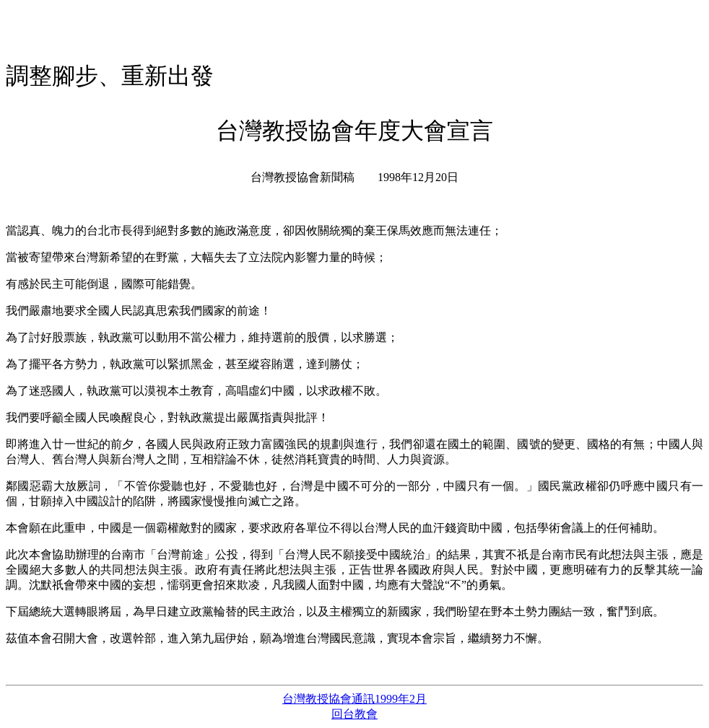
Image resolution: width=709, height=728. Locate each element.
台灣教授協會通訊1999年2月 (354, 699)
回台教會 (354, 714)
